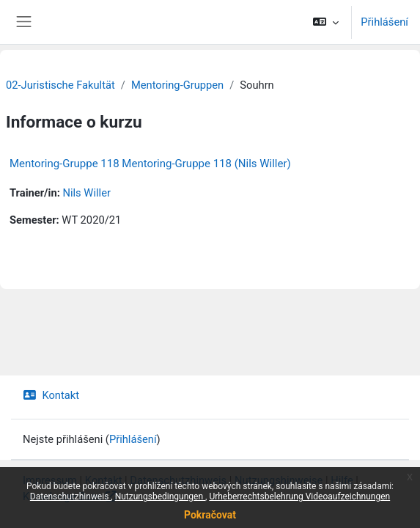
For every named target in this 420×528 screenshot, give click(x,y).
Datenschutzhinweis (71, 496)
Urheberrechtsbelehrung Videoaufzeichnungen (299, 496)
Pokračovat (210, 515)
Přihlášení (384, 22)
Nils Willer (86, 193)
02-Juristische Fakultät (60, 85)
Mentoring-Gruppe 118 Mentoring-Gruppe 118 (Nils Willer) (150, 164)
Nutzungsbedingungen (160, 496)
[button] (326, 22)
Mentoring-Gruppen (177, 85)
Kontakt (51, 395)
